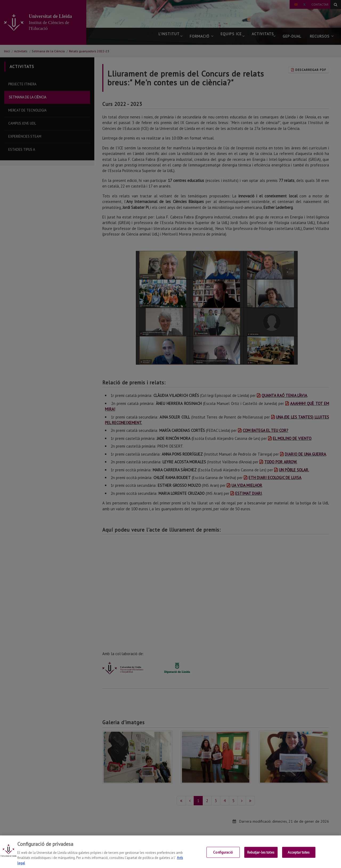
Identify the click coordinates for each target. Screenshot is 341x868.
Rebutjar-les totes (261, 856)
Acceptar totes (299, 856)
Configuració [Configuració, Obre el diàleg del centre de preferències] (223, 856)
